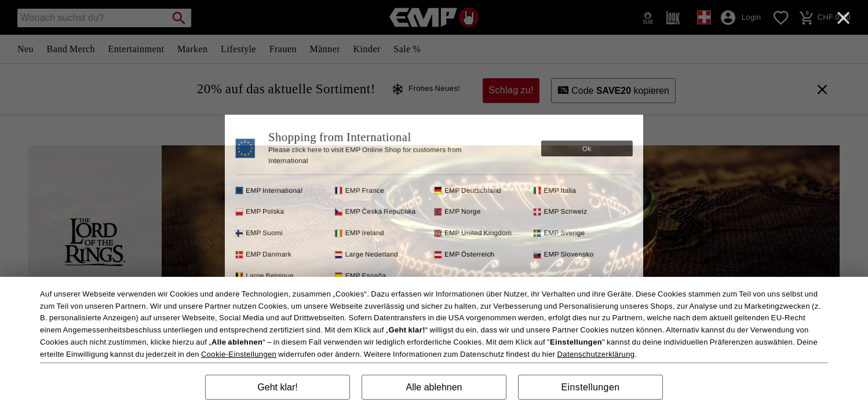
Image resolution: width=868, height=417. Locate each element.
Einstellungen (591, 387)
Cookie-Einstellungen (239, 354)
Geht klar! (277, 387)
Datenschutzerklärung (596, 354)
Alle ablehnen (434, 387)
